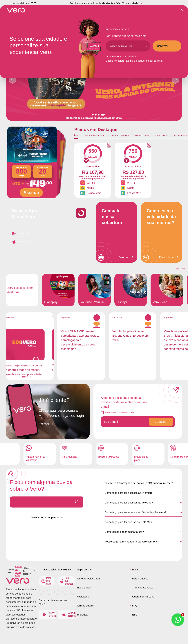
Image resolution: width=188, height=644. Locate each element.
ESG (135, 615)
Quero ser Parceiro (143, 597)
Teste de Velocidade (88, 579)
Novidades (83, 597)
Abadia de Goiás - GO (106, 3)
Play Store (21, 234)
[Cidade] (129, 46)
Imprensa (82, 615)
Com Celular (162, 136)
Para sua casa (46, 581)
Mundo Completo (121, 136)
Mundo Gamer (142, 136)
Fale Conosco (140, 579)
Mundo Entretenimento (95, 136)
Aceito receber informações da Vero (120, 413)
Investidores (84, 588)
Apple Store (22, 242)
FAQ (135, 606)
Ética (135, 570)
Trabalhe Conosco (143, 588)
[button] (184, 269)
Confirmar (167, 46)
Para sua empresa (66, 581)
